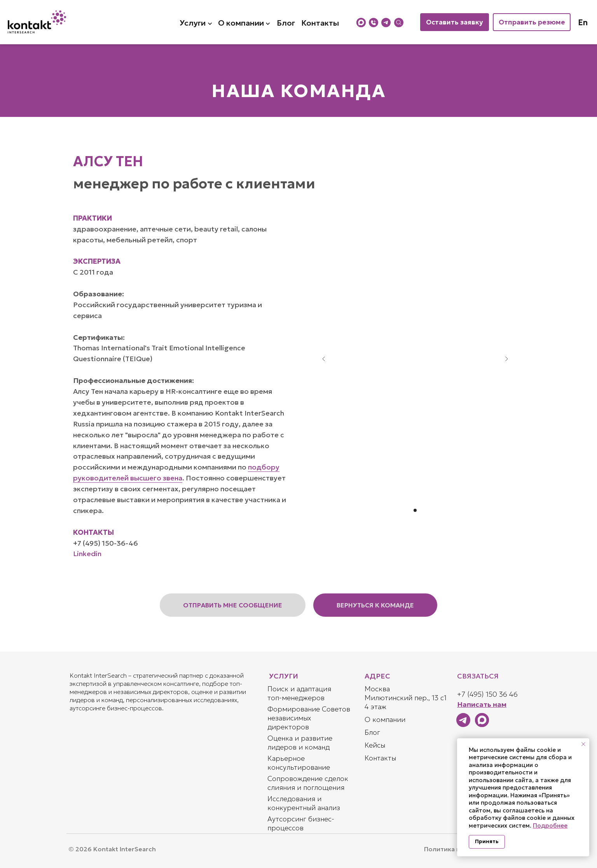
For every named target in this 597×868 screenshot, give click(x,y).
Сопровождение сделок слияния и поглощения (308, 783)
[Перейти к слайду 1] (415, 510)
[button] (233, 605)
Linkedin (87, 554)
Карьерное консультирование (299, 763)
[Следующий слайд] (506, 359)
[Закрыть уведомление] (583, 744)
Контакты (380, 758)
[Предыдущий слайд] (324, 359)
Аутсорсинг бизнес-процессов (301, 823)
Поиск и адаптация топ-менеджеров (299, 693)
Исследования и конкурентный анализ (304, 803)
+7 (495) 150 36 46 (487, 694)
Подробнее (550, 825)
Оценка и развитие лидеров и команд (300, 743)
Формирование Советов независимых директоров (309, 718)
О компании (385, 719)
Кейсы (375, 745)
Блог (372, 732)
